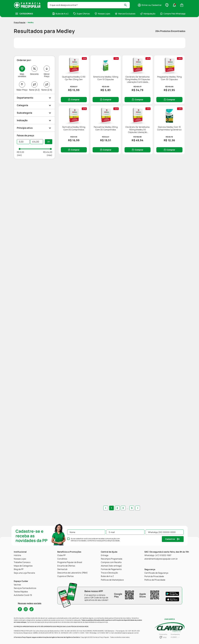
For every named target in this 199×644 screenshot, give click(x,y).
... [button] (127, 508)
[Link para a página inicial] (20, 22)
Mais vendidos (22, 75)
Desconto (34, 74)
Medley (31, 22)
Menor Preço (47, 75)
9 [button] (132, 508)
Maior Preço (22, 90)
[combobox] (89, 5)
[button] (150, 5)
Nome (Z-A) (47, 90)
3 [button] (123, 508)
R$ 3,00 (20, 152)
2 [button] (117, 508)
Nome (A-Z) (34, 90)
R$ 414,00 (48, 152)
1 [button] (111, 508)
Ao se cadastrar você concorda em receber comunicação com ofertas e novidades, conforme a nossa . (95, 540)
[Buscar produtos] (127, 5)
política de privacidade (111, 541)
